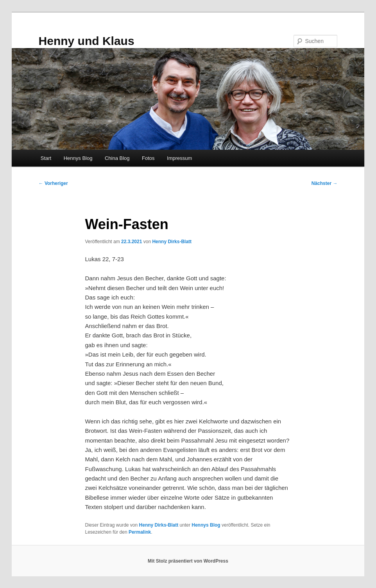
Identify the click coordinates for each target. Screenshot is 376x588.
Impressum (179, 158)
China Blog (117, 158)
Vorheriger (53, 183)
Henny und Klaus (87, 41)
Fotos (148, 158)
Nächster (325, 183)
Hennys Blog (78, 158)
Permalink (140, 532)
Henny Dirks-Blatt (172, 242)
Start (46, 158)
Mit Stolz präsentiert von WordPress (188, 561)
